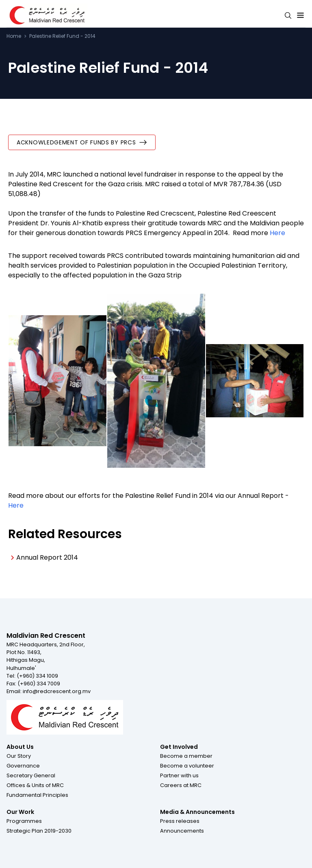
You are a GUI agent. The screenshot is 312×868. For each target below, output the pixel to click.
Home (14, 36)
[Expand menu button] (300, 15)
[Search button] (288, 15)
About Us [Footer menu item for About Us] (20, 747)
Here (278, 233)
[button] (19, 756)
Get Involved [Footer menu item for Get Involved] (179, 747)
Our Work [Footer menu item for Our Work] (20, 812)
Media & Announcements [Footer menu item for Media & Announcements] (197, 812)
